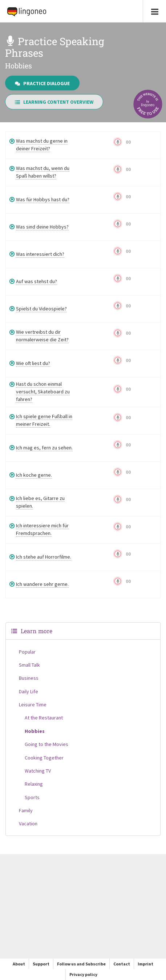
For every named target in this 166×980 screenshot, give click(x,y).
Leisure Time (33, 705)
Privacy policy (83, 974)
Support (41, 964)
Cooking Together (44, 758)
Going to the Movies (46, 744)
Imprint (145, 964)
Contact (122, 964)
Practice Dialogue (42, 83)
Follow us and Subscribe (81, 964)
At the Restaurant (44, 718)
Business (29, 678)
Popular (27, 652)
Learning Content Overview (54, 102)
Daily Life (29, 691)
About (19, 964)
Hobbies (35, 731)
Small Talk (29, 665)
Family (26, 810)
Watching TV (38, 771)
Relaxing (34, 784)
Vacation (28, 824)
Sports (32, 797)
